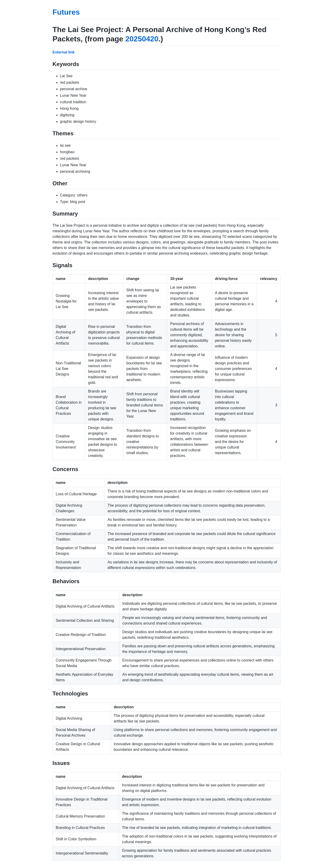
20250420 (142, 39)
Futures (66, 12)
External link (64, 52)
